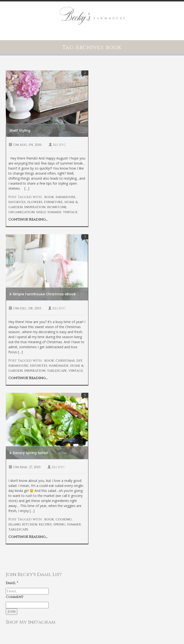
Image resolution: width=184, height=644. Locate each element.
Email (12, 583)
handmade (59, 366)
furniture (53, 202)
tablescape (57, 371)
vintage (70, 212)
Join (11, 612)
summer (54, 212)
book (49, 197)
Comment (15, 597)
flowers (35, 202)
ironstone (57, 207)
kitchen (30, 524)
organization (21, 212)
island (14, 524)
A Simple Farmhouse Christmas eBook (43, 294)
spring (59, 524)
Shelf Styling (20, 131)
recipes (45, 524)
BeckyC (60, 145)
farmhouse (66, 197)
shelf (41, 212)
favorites (17, 202)
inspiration (35, 207)
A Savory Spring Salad (29, 453)
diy (79, 361)
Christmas (65, 361)
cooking (64, 519)
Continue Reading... (28, 219)
